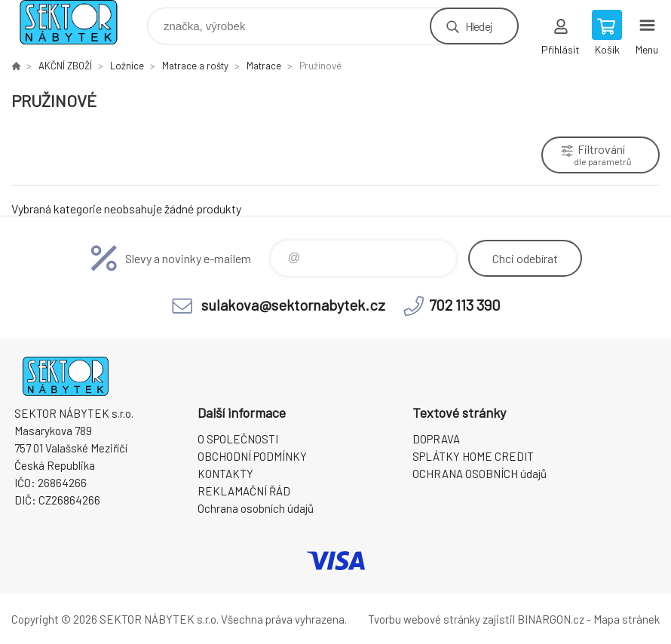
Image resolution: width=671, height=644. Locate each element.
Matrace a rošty (195, 66)
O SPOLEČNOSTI (238, 439)
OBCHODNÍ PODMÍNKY (252, 456)
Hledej (479, 26)
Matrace (264, 66)
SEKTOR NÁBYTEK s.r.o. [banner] (78, 22)
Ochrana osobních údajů (256, 508)
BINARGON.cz (551, 619)
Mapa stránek (627, 619)
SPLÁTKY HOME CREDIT (473, 456)
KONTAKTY (225, 474)
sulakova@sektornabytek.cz (293, 305)
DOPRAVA (436, 439)
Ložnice (127, 66)
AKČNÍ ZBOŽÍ (65, 66)
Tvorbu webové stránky (424, 619)
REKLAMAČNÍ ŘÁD (244, 491)
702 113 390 (465, 305)
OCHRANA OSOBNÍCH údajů (480, 474)
